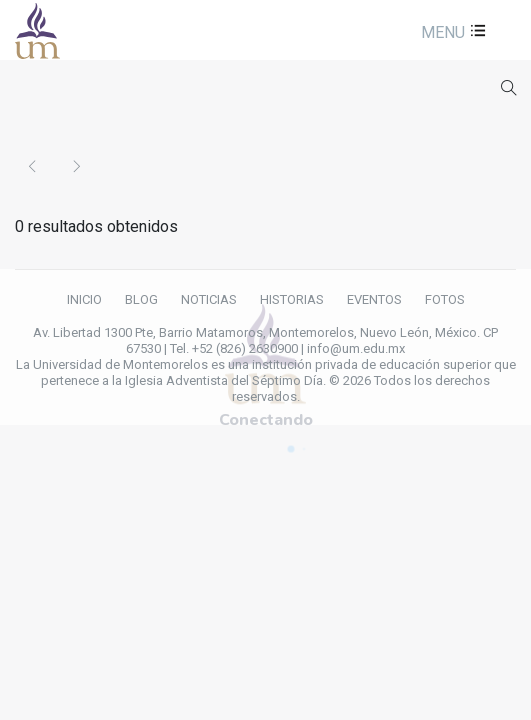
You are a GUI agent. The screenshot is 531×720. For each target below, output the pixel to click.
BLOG (141, 299)
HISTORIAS (292, 299)
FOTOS (445, 299)
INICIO (84, 299)
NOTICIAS (209, 299)
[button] (451, 32)
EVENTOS (374, 299)
